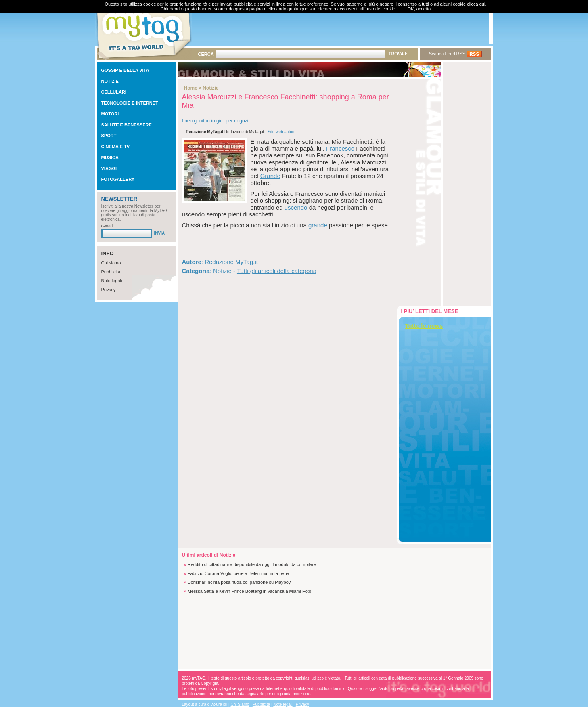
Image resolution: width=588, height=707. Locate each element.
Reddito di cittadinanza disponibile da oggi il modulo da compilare (252, 564)
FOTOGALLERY (118, 179)
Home (191, 88)
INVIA (160, 233)
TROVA (398, 54)
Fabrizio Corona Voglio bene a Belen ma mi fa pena (239, 573)
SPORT (109, 136)
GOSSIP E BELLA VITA (125, 70)
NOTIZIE (110, 81)
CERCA (206, 54)
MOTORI (110, 114)
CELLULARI (114, 92)
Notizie (210, 88)
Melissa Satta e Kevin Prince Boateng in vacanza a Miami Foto (249, 591)
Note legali (112, 281)
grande (318, 225)
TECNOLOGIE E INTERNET (130, 103)
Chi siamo (111, 263)
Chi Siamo (240, 704)
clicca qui (476, 4)
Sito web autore (282, 132)
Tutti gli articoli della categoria (277, 271)
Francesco (340, 148)
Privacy (109, 290)
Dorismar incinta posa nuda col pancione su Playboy (239, 582)
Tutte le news (424, 326)
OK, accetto (419, 9)
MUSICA (110, 157)
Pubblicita (111, 272)
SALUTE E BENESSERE (127, 125)
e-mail (107, 226)
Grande (270, 176)
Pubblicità (261, 704)
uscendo (296, 207)
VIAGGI (109, 168)
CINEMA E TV (116, 147)
